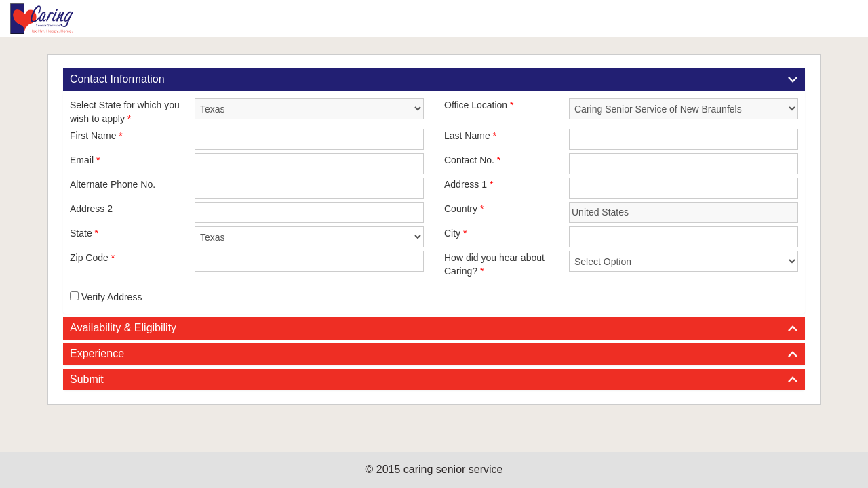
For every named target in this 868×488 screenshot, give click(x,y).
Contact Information (117, 79)
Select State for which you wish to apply (125, 112)
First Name (96, 136)
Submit (87, 379)
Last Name (470, 136)
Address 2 (91, 209)
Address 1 (469, 184)
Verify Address (106, 297)
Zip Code (92, 258)
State (84, 233)
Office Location (479, 105)
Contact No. (472, 160)
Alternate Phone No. (113, 184)
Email (85, 160)
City (455, 233)
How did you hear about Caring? (494, 264)
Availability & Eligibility (123, 328)
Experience (97, 353)
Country (464, 209)
